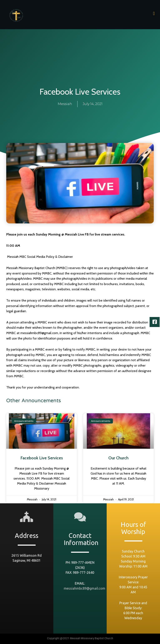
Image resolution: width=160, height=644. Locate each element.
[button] (154, 14)
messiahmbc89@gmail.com (84, 588)
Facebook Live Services (42, 458)
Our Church (118, 458)
